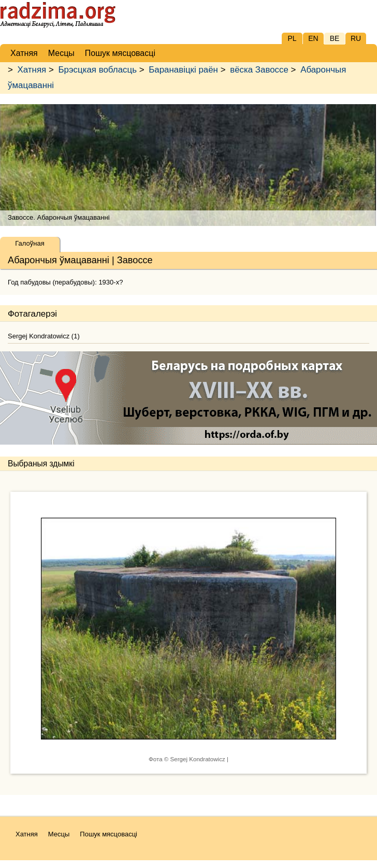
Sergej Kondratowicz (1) (44, 336)
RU (356, 38)
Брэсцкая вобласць (97, 70)
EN (313, 38)
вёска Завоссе (259, 70)
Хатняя (32, 70)
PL (292, 38)
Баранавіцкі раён (183, 70)
